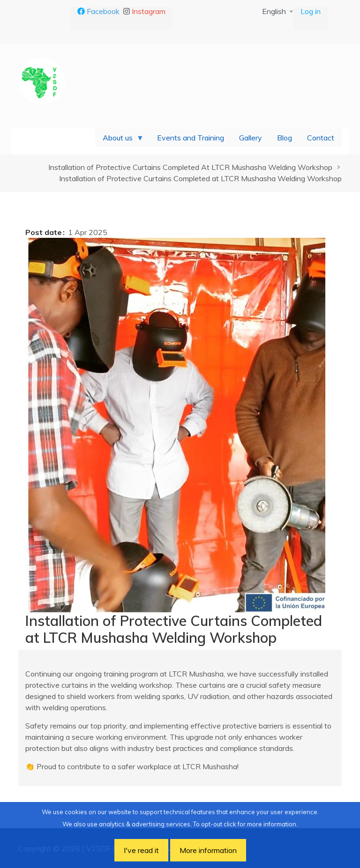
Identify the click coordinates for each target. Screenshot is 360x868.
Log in (311, 11)
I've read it (141, 850)
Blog (285, 138)
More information (208, 850)
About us (120, 140)
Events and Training (191, 138)
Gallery (251, 138)
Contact (321, 138)
